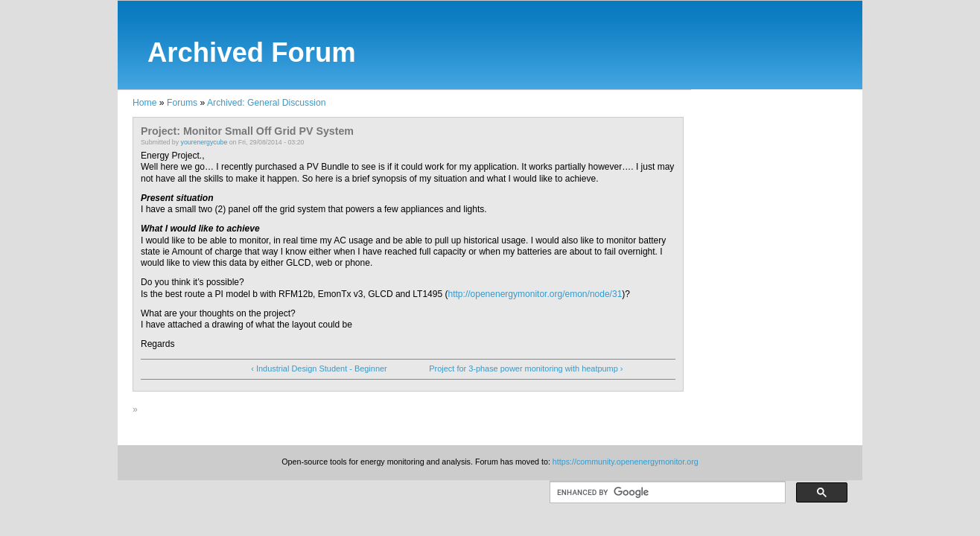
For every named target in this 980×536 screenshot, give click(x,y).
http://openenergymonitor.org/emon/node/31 (535, 294)
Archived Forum (252, 52)
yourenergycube (204, 142)
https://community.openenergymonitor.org (626, 462)
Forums (182, 103)
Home (144, 103)
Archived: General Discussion (266, 103)
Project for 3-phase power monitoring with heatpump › (526, 368)
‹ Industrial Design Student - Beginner (319, 368)
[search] (666, 493)
